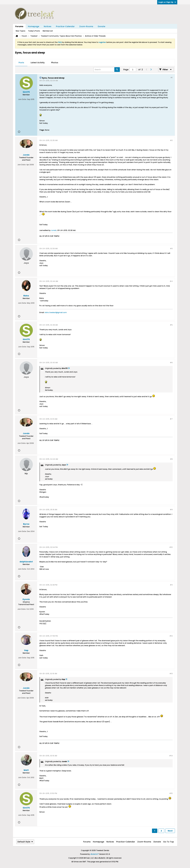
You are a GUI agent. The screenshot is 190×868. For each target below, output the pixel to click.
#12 (171, 636)
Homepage (34, 26)
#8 (171, 459)
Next (170, 831)
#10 (171, 547)
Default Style (25, 842)
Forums (19, 26)
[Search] (107, 70)
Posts (21, 63)
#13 (171, 674)
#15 (171, 793)
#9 (171, 510)
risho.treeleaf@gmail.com (56, 312)
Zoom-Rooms (86, 26)
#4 (171, 281)
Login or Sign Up (167, 2)
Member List (48, 31)
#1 (172, 78)
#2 (171, 140)
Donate (101, 26)
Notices (48, 26)
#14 (171, 756)
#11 (171, 585)
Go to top (169, 842)
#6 (171, 363)
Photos (55, 63)
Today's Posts (34, 31)
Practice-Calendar (65, 26)
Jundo (54, 230)
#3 (171, 249)
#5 (171, 325)
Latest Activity (38, 63)
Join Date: (22, 99)
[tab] (21, 63)
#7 (171, 419)
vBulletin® (94, 854)
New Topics (21, 31)
